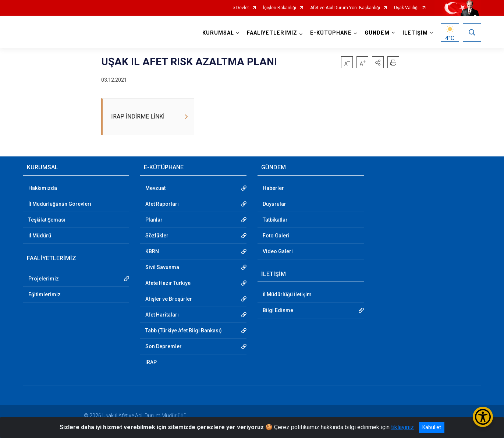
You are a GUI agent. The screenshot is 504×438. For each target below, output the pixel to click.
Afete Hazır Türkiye (168, 283)
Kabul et (432, 427)
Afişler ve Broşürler (169, 299)
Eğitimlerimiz (45, 294)
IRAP (151, 362)
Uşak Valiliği (406, 8)
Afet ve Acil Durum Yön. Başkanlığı (345, 8)
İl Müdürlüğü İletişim (287, 294)
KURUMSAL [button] (218, 33)
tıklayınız (402, 427)
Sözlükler (157, 236)
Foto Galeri (276, 236)
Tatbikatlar (275, 220)
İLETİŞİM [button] (415, 33)
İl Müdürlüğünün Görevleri (60, 204)
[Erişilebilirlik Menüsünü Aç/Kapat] (483, 417)
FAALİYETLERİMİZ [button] (272, 33)
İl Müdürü (40, 236)
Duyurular (274, 204)
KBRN (152, 251)
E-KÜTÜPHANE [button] (331, 33)
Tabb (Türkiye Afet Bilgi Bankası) (184, 331)
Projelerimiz (44, 279)
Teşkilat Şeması (47, 220)
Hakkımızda (43, 188)
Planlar (154, 220)
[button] (378, 62)
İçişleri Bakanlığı (280, 8)
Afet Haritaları (162, 315)
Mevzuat (155, 188)
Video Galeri (278, 251)
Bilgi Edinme (278, 310)
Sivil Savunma (162, 267)
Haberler (273, 188)
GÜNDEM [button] (377, 33)
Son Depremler (164, 346)
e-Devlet (241, 8)
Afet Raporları (162, 204)
